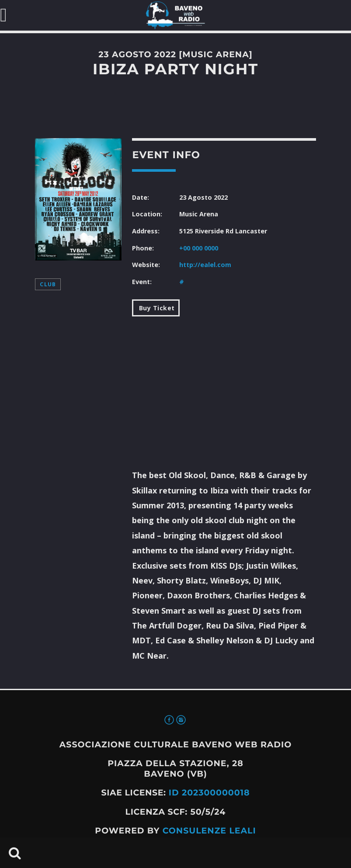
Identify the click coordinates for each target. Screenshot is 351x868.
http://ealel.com (205, 265)
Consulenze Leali (209, 831)
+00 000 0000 (199, 248)
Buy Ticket (156, 308)
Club (48, 284)
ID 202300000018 (209, 793)
